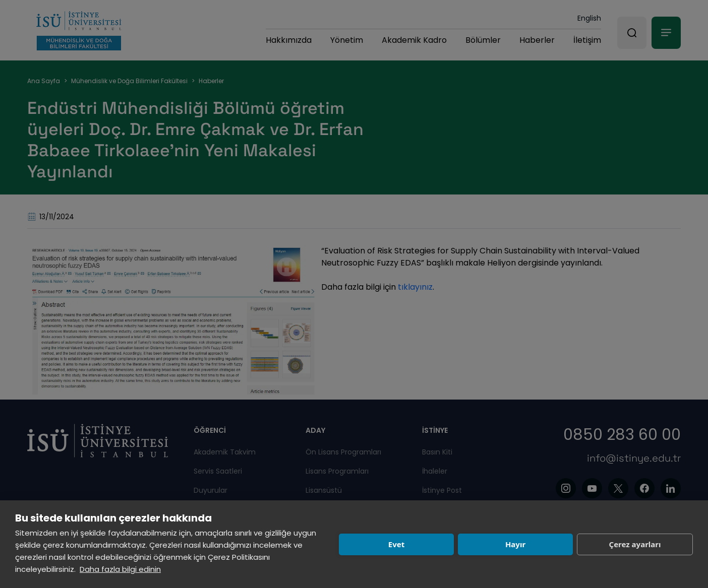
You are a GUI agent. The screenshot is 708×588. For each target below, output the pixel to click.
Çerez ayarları (635, 544)
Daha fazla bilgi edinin (120, 569)
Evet (396, 544)
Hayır (515, 544)
